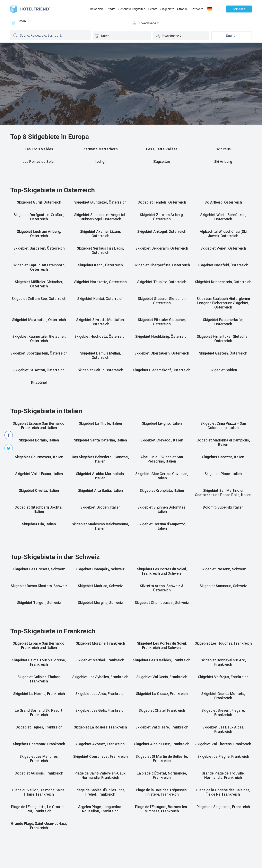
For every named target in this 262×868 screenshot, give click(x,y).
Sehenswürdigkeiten (132, 9)
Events (153, 9)
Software (197, 9)
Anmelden (239, 9)
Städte (111, 9)
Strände (182, 9)
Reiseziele (97, 9)
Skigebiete (167, 9)
